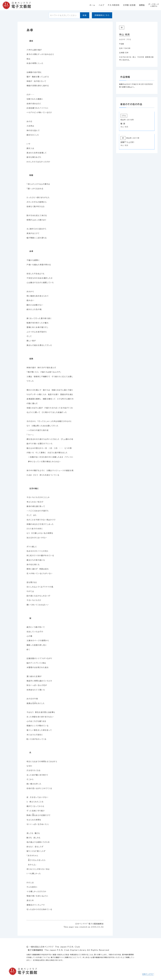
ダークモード (154, 5)
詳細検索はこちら (102, 15)
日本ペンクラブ (148, 974)
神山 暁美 (125, 35)
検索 (85, 15)
